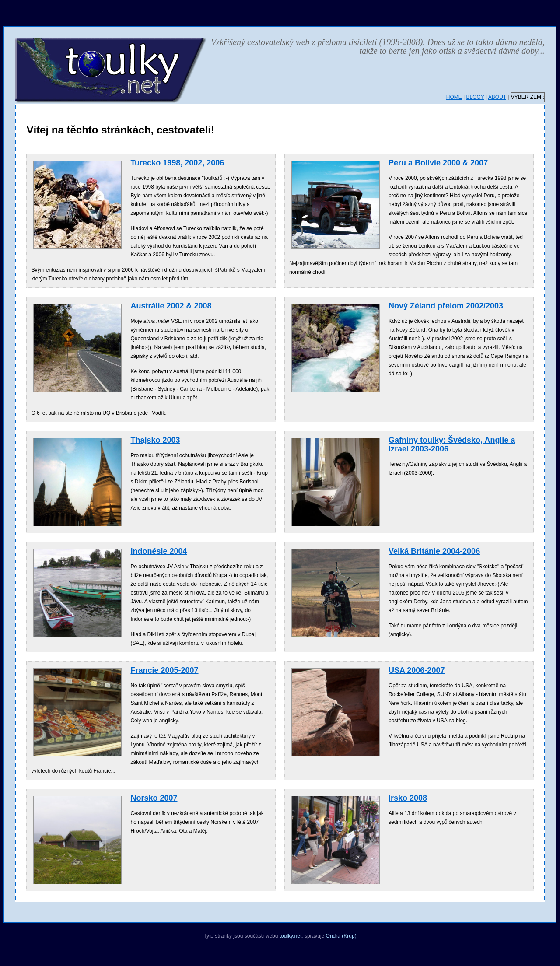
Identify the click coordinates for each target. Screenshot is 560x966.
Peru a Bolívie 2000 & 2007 (438, 163)
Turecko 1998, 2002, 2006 (177, 163)
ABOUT (497, 97)
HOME (454, 97)
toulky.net (290, 936)
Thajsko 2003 (155, 440)
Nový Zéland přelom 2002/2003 (446, 306)
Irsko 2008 (408, 798)
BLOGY (475, 97)
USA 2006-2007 (416, 670)
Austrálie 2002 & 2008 (171, 306)
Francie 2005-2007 (164, 670)
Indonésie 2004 (159, 551)
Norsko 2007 (154, 798)
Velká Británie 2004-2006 (434, 551)
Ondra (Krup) (341, 936)
